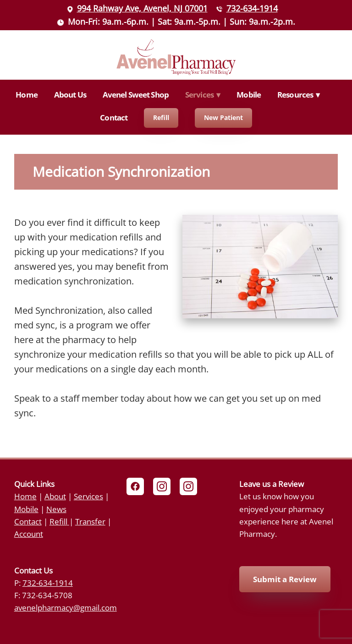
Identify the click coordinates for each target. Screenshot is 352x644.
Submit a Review (285, 579)
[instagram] (162, 486)
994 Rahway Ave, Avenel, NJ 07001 (142, 8)
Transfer (90, 521)
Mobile (249, 95)
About (55, 496)
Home (27, 95)
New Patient (223, 117)
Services (88, 496)
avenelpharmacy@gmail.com (66, 607)
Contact (114, 117)
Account (29, 534)
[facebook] (135, 486)
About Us (70, 95)
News (56, 509)
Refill (161, 117)
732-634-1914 (252, 8)
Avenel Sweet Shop (136, 95)
